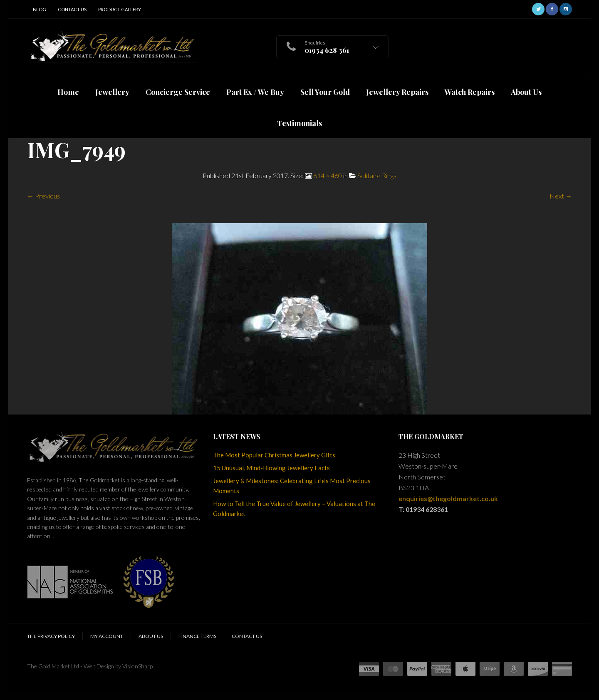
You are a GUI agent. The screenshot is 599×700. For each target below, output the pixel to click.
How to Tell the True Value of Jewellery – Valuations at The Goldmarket (294, 509)
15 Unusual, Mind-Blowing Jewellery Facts (271, 468)
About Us (151, 636)
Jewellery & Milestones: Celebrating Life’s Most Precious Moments (292, 486)
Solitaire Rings (377, 175)
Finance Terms (197, 636)
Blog (40, 9)
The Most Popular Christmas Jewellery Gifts (274, 455)
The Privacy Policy (51, 636)
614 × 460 (328, 175)
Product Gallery (120, 9)
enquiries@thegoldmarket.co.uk (448, 498)
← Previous (43, 196)
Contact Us (72, 9)
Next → (561, 196)
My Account (107, 636)
